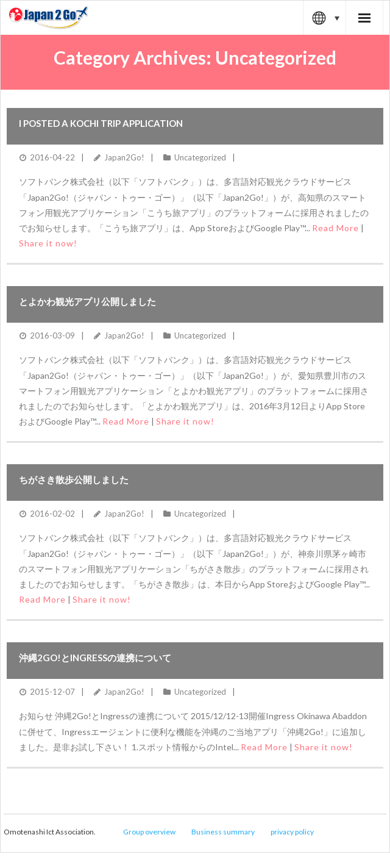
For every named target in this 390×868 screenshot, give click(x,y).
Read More (335, 228)
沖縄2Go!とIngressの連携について (95, 658)
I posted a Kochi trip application (101, 123)
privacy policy (292, 832)
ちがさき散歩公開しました (74, 479)
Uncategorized (200, 157)
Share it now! (48, 243)
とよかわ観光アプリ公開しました (87, 301)
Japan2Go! (124, 157)
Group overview (149, 832)
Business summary (223, 832)
